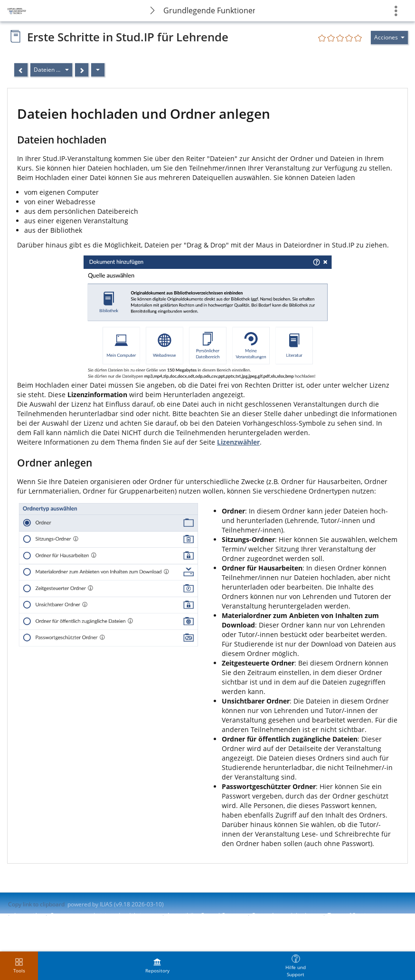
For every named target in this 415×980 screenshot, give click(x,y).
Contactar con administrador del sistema (104, 915)
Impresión (28, 915)
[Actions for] (389, 38)
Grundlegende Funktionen (209, 10)
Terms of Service (350, 915)
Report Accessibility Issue (285, 915)
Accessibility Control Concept (205, 915)
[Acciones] (98, 70)
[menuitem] (157, 966)
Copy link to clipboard (36, 904)
